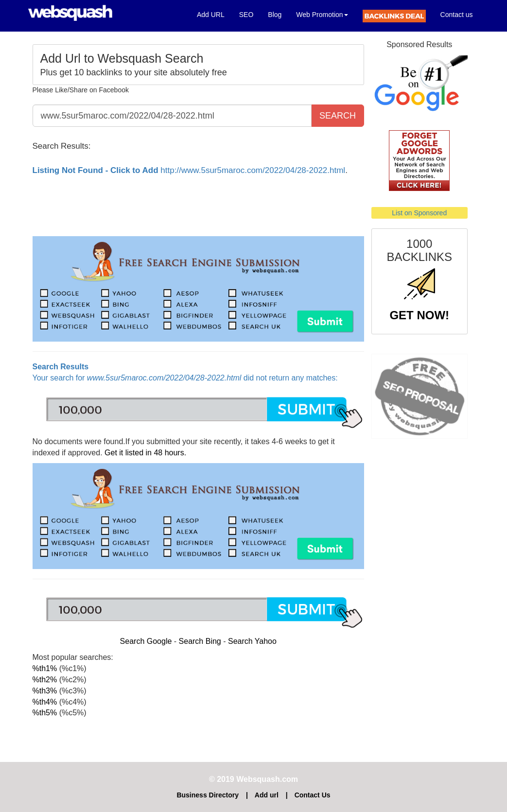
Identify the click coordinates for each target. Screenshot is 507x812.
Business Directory (208, 795)
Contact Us (313, 795)
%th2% (45, 680)
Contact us (457, 15)
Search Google (146, 641)
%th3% (45, 691)
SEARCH (338, 116)
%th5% (45, 713)
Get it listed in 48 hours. (145, 453)
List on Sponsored (419, 213)
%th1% (45, 668)
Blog (275, 15)
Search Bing (200, 641)
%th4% (45, 702)
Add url (267, 795)
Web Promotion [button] (322, 15)
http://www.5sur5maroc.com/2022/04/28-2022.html (189, 170)
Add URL (214, 14)
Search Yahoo (252, 641)
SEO (246, 15)
